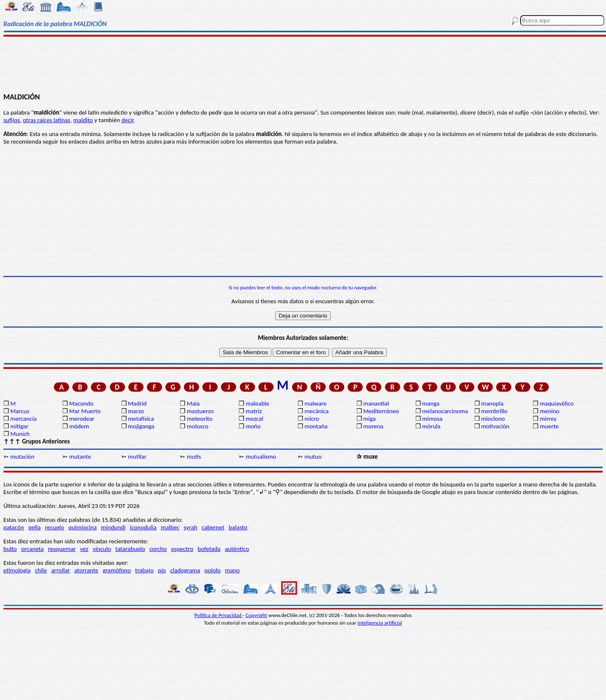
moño (253, 426)
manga (431, 403)
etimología (17, 570)
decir (127, 120)
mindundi (113, 527)
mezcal (255, 419)
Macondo (81, 403)
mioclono (493, 419)
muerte (549, 426)
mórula (431, 426)
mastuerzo (200, 411)
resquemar (62, 549)
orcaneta (32, 549)
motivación (495, 426)
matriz (254, 411)
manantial (376, 403)
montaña (316, 426)
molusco (198, 426)
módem (79, 426)
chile (41, 570)
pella (34, 527)
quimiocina (83, 527)
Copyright (256, 615)
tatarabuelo (130, 549)
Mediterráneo (381, 411)
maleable (258, 403)
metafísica (141, 419)
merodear (82, 419)
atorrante (86, 570)
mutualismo (261, 457)
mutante (80, 457)
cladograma (185, 570)
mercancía (23, 419)
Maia (193, 403)
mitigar (19, 426)
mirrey (548, 419)
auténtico (237, 549)
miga (369, 419)
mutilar (137, 457)
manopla (492, 403)
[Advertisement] (303, 64)
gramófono (117, 570)
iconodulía (143, 527)
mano (232, 570)
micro (312, 419)
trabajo (144, 570)
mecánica (316, 411)
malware (315, 403)
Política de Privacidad (219, 615)
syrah (190, 527)
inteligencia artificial (380, 623)
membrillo (494, 411)
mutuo (313, 457)
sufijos (12, 120)
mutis (194, 457)
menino (550, 411)
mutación (22, 457)
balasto (238, 527)
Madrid (137, 403)
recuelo (55, 527)
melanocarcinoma (445, 411)
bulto (10, 549)
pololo (213, 570)
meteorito (200, 419)
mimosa (432, 419)
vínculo (102, 549)
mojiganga (141, 426)
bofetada (209, 549)
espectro (182, 549)
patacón (14, 527)
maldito (83, 120)
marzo (136, 411)
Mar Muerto (85, 411)
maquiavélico (557, 403)
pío (162, 570)
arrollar (61, 570)
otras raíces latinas (47, 120)
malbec (170, 527)
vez (84, 549)
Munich (20, 434)
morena (373, 426)
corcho (158, 549)
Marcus (20, 411)
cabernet (213, 527)
